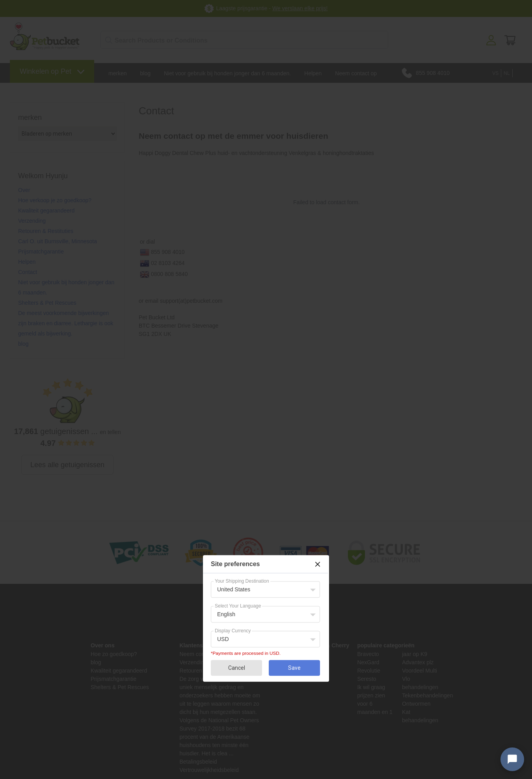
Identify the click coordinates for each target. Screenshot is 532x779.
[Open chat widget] (512, 759)
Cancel (237, 668)
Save (294, 668)
